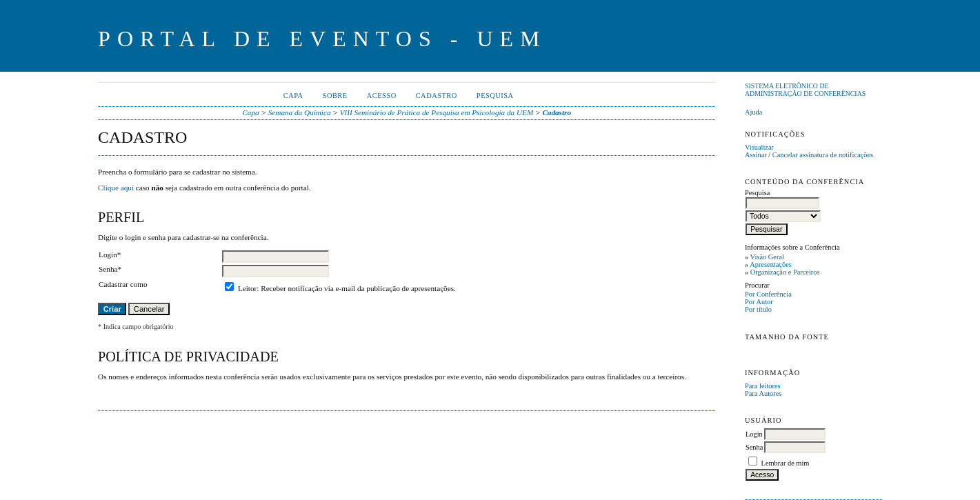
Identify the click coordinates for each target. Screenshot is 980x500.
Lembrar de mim (786, 463)
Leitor (247, 288)
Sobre (335, 96)
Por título (758, 309)
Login (754, 434)
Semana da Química (300, 112)
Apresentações (771, 264)
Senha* (110, 269)
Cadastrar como (123, 284)
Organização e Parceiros (785, 272)
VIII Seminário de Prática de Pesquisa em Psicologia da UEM (437, 112)
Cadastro (437, 96)
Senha (754, 447)
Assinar (756, 155)
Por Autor (759, 302)
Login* (110, 254)
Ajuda (753, 112)
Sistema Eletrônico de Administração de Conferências (805, 90)
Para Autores (763, 393)
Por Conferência (768, 294)
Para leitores (763, 386)
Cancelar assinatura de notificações (823, 155)
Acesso (382, 96)
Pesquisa (495, 96)
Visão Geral (767, 257)
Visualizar (759, 147)
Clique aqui (116, 188)
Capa (293, 96)
